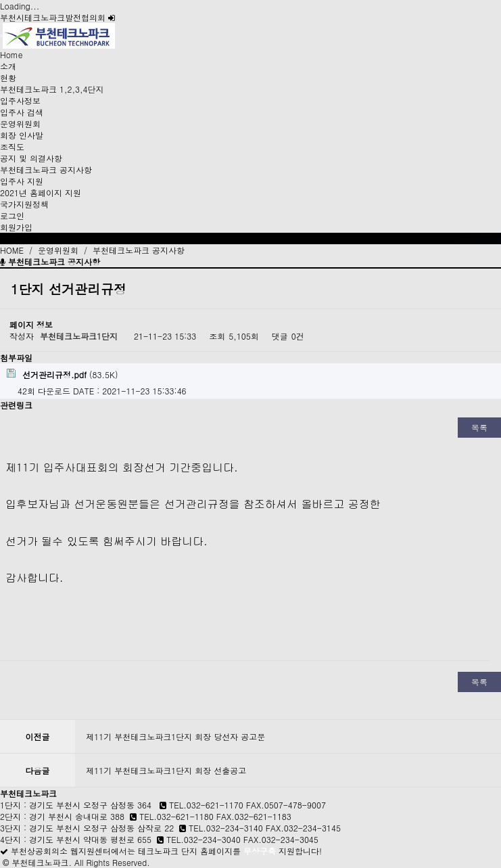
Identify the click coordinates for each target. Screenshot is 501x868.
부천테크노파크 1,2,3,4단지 (52, 89)
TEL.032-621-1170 (206, 805)
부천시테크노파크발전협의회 (57, 17)
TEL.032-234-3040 (204, 839)
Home (11, 54)
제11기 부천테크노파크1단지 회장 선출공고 (166, 770)
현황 (8, 77)
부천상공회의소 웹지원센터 (61, 851)
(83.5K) (62, 374)
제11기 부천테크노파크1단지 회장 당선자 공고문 (175, 736)
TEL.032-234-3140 (226, 828)
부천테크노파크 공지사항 (46, 169)
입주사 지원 (22, 181)
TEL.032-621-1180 (176, 816)
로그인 (12, 215)
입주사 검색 (22, 112)
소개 (8, 66)
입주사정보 (20, 100)
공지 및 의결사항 (31, 158)
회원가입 (16, 227)
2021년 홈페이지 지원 (41, 192)
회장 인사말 (22, 135)
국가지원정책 (24, 204)
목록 (479, 427)
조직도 (12, 146)
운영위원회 (20, 123)
